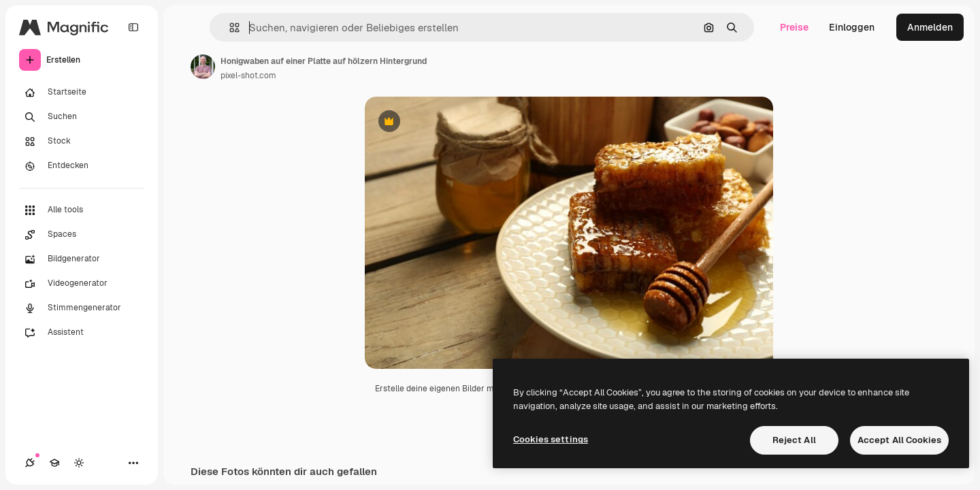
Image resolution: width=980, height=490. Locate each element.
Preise (794, 27)
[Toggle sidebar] (133, 27)
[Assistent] (82, 333)
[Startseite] (82, 93)
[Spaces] (82, 235)
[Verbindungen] (30, 463)
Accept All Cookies (899, 440)
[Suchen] (82, 117)
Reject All (794, 440)
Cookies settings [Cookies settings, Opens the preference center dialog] (551, 439)
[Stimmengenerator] (82, 308)
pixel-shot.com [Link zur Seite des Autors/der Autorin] (248, 76)
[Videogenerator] (82, 284)
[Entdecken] (82, 166)
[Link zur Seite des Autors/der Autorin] (203, 67)
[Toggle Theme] (79, 463)
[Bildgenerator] (82, 259)
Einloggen (852, 27)
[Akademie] (54, 463)
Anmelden (930, 27)
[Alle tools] (82, 210)
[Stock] (82, 142)
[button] (229, 28)
